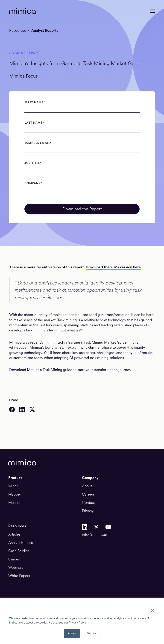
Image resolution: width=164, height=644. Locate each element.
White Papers (19, 576)
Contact (88, 503)
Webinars (16, 568)
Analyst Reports (45, 31)
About (87, 486)
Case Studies (19, 551)
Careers (88, 494)
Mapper (15, 494)
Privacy (88, 511)
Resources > (19, 31)
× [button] (152, 611)
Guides (14, 559)
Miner (13, 486)
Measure (15, 503)
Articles (14, 534)
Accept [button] (72, 633)
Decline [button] (91, 633)
